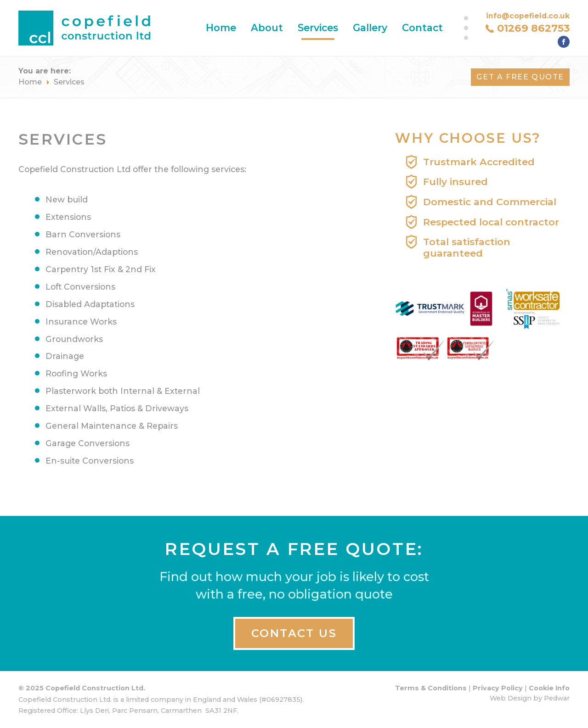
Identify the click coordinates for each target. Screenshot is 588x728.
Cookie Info (549, 688)
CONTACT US (294, 633)
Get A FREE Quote (520, 77)
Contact (422, 28)
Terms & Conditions (431, 688)
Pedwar (557, 698)
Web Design (511, 698)
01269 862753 (533, 28)
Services (318, 28)
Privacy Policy (498, 688)
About (267, 28)
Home (221, 28)
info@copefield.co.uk (528, 16)
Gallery (370, 28)
